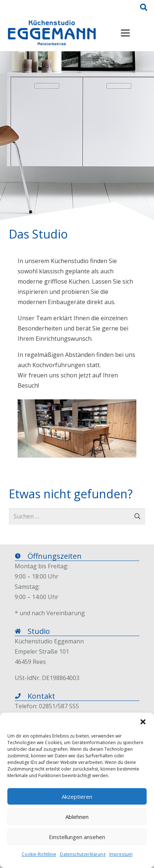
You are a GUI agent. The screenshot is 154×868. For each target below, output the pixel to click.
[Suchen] (144, 7)
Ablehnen (77, 817)
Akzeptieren (77, 797)
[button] (143, 722)
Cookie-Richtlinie (39, 854)
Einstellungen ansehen (77, 837)
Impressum (121, 854)
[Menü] (125, 33)
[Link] (52, 33)
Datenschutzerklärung (83, 854)
